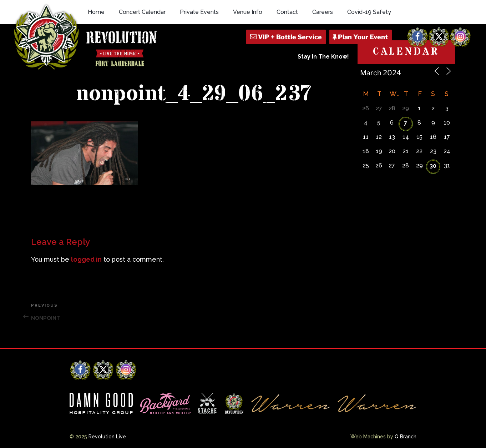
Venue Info (248, 12)
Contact (287, 12)
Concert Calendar (142, 12)
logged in (86, 259)
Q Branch (406, 437)
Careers (323, 12)
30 (433, 166)
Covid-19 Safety (369, 12)
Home (96, 12)
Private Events (199, 12)
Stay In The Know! (323, 57)
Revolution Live (107, 437)
